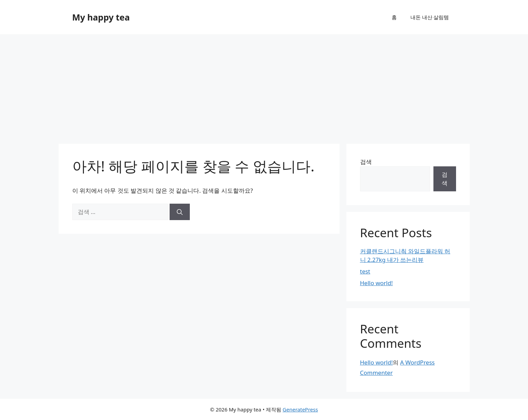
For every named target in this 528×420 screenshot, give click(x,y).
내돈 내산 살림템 (430, 17)
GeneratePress (300, 409)
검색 (366, 162)
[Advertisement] (264, 86)
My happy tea (101, 17)
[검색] (180, 212)
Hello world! (377, 283)
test (365, 271)
